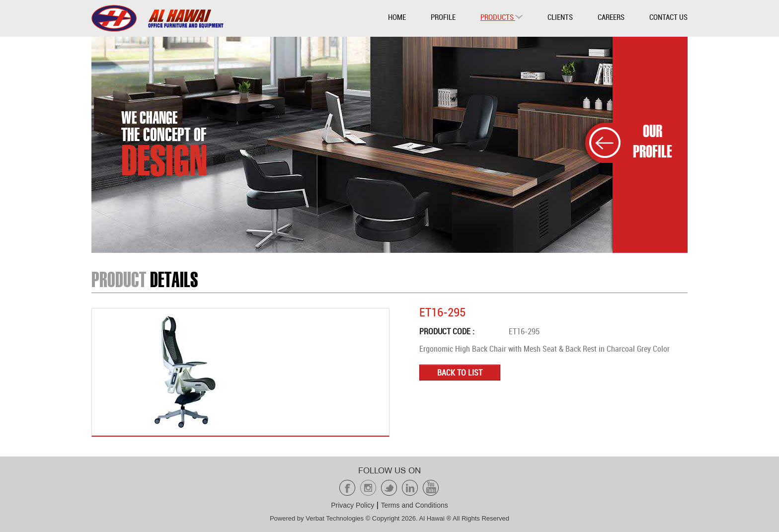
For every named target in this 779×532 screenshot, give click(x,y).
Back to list (460, 373)
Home (397, 17)
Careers (611, 17)
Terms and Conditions (414, 505)
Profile (443, 17)
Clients (560, 17)
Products (502, 17)
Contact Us (668, 17)
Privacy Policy (352, 505)
